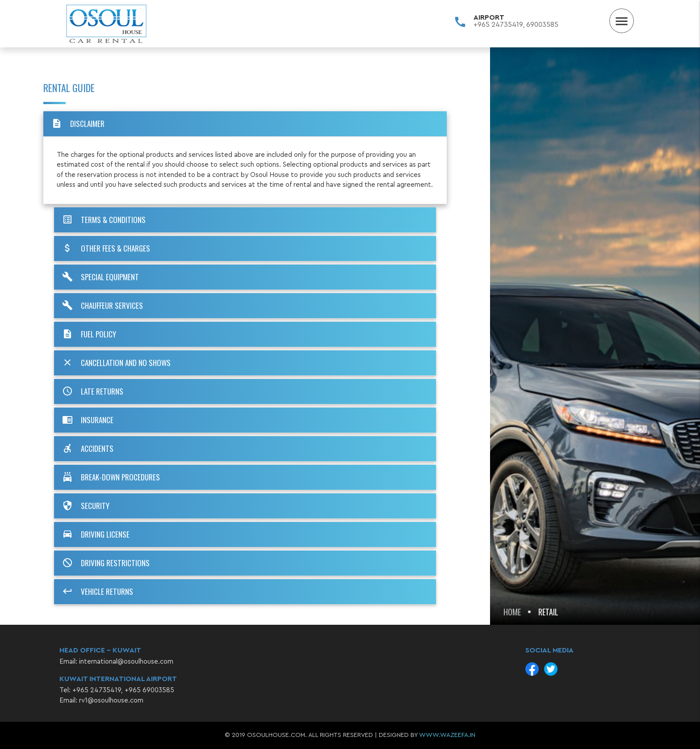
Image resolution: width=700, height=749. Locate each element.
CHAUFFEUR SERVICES (102, 306)
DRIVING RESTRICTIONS (105, 563)
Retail (548, 612)
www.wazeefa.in (447, 735)
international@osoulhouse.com (126, 662)
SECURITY (85, 506)
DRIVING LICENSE (95, 534)
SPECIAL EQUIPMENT (100, 277)
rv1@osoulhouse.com (111, 701)
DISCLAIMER (77, 124)
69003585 (542, 25)
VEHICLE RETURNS (97, 592)
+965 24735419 (498, 25)
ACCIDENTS (87, 449)
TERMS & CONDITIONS (103, 220)
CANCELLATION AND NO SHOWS (116, 363)
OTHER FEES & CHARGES (105, 248)
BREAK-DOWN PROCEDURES (110, 477)
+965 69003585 (149, 690)
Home (512, 612)
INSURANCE (87, 420)
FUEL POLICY (88, 334)
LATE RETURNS (92, 391)
